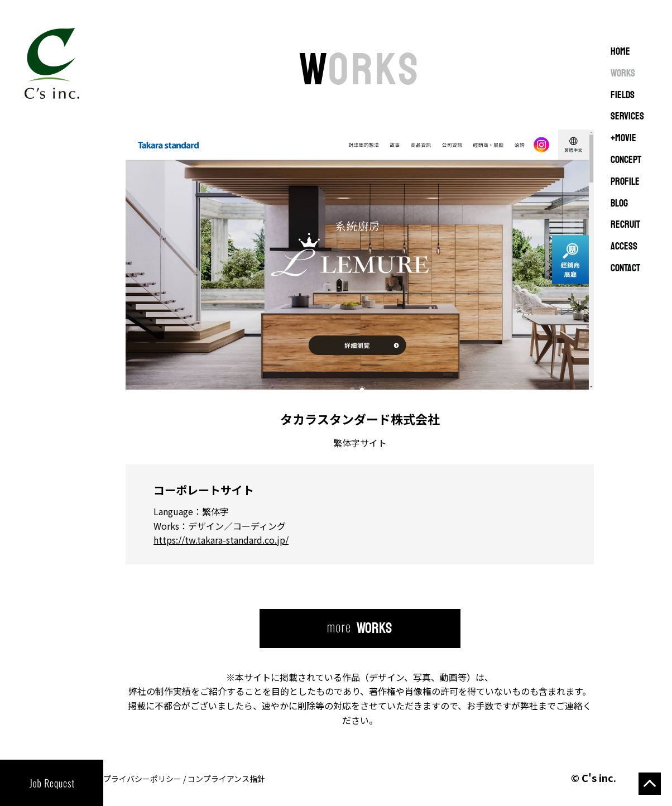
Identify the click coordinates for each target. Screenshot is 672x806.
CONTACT (625, 268)
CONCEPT (626, 160)
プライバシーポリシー (142, 779)
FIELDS (623, 95)
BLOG (619, 204)
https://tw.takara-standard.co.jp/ (221, 540)
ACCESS (624, 247)
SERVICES (627, 117)
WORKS (623, 74)
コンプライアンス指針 (226, 779)
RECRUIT (625, 225)
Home (620, 52)
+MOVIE (623, 138)
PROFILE (625, 182)
